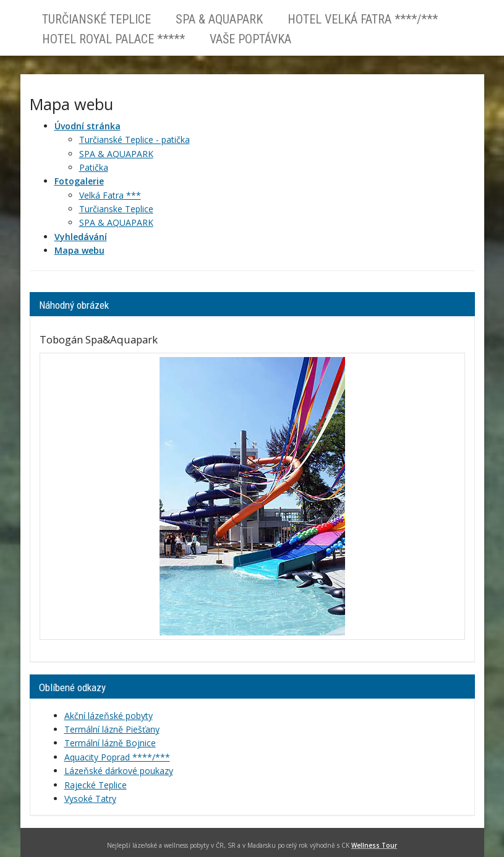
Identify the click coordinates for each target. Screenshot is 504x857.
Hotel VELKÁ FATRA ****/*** (363, 19)
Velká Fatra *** (110, 195)
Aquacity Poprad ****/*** (117, 757)
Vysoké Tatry (90, 799)
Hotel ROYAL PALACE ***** (113, 39)
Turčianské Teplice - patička (135, 140)
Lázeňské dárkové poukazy (119, 771)
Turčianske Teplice (116, 209)
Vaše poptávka (250, 39)
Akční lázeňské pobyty (109, 716)
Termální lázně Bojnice (110, 743)
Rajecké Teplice (96, 785)
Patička (94, 167)
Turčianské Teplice (96, 19)
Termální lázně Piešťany (112, 729)
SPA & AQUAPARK (219, 19)
